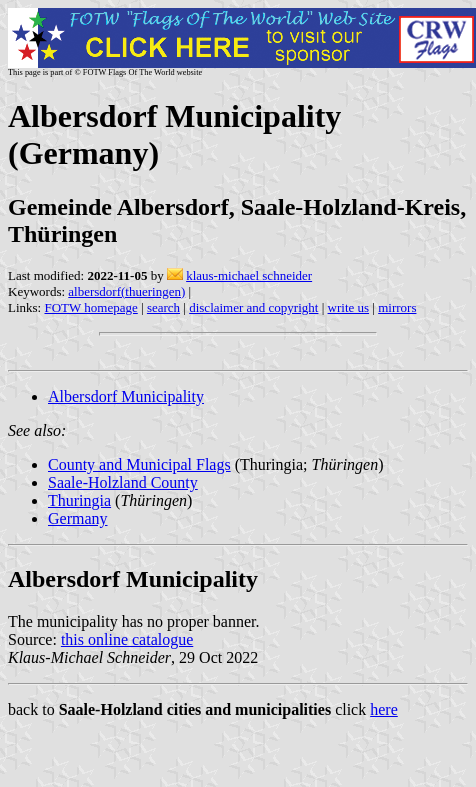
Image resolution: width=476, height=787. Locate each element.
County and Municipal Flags (139, 464)
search (163, 307)
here (384, 709)
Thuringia (79, 500)
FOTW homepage (90, 307)
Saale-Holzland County (123, 482)
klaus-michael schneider (249, 275)
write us (349, 307)
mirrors (397, 307)
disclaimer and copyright (253, 307)
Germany (78, 518)
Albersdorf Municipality (126, 396)
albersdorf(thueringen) (126, 291)
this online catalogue (127, 639)
